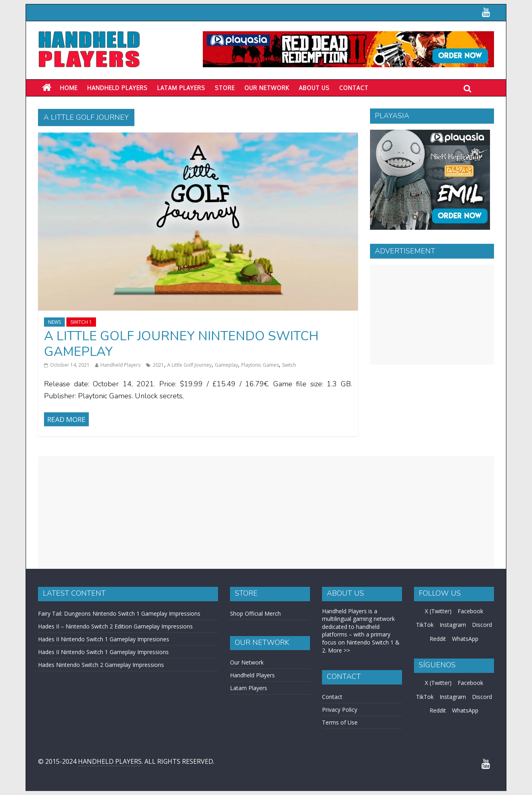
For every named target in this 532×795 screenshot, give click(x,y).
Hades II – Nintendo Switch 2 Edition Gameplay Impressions (115, 626)
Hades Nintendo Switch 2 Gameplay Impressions (101, 665)
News (54, 322)
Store (225, 88)
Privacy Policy (340, 710)
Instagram (453, 625)
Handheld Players (117, 88)
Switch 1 (81, 322)
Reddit (438, 639)
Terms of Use (340, 722)
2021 (158, 365)
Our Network (267, 88)
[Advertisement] (432, 315)
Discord (482, 625)
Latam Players (249, 688)
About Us (314, 88)
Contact (354, 88)
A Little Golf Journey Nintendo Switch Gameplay (181, 344)
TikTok (425, 625)
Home (69, 88)
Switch (289, 365)
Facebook (470, 611)
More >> (339, 650)
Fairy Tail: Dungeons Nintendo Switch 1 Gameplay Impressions (119, 613)
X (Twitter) (438, 611)
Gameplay (226, 365)
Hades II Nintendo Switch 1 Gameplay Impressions (103, 652)
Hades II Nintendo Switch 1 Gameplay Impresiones (104, 639)
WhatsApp (465, 639)
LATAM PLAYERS (181, 88)
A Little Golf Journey (189, 365)
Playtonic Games (260, 365)
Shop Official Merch (255, 613)
